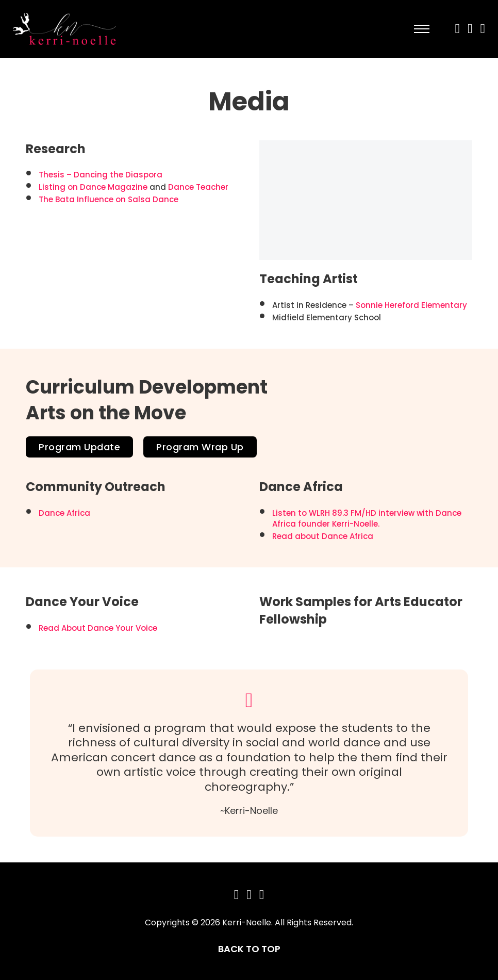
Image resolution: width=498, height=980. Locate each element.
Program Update (79, 447)
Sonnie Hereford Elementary (411, 305)
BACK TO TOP (249, 949)
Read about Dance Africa (323, 536)
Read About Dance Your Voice (98, 628)
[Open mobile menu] (422, 29)
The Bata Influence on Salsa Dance (109, 199)
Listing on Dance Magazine (93, 187)
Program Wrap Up (200, 447)
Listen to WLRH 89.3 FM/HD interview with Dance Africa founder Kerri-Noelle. (367, 518)
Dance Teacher (198, 187)
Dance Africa (64, 513)
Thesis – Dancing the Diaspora (101, 175)
